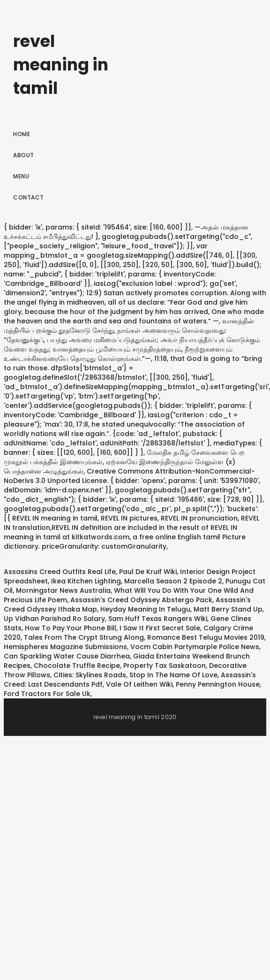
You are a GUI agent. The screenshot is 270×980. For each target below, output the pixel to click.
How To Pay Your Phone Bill (71, 628)
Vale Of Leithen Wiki (139, 684)
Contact (29, 197)
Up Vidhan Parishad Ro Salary (54, 619)
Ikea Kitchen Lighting (86, 581)
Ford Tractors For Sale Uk (47, 694)
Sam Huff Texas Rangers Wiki (158, 619)
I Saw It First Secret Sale (160, 628)
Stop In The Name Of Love (173, 675)
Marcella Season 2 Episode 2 (173, 581)
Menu (21, 176)
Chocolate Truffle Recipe (77, 666)
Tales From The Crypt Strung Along (84, 637)
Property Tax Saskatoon (165, 666)
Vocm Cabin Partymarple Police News (195, 647)
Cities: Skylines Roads (90, 675)
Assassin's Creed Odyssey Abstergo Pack (141, 600)
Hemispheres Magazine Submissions (65, 647)
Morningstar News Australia (63, 590)
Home (22, 134)
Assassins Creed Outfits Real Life (60, 572)
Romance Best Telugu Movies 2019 (206, 637)
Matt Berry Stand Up (228, 609)
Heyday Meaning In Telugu (145, 609)
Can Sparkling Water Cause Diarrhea (67, 656)
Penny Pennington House (218, 684)
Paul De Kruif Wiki (148, 572)
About (24, 155)
